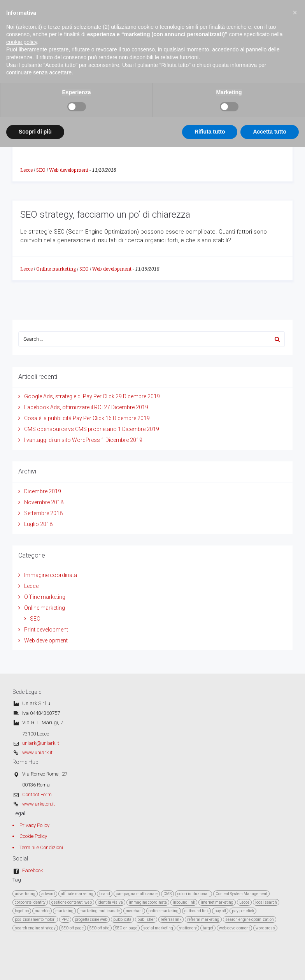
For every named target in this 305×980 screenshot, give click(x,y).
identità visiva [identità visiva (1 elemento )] (110, 902)
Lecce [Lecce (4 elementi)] (244, 902)
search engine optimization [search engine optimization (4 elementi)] (250, 919)
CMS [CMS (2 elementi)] (167, 894)
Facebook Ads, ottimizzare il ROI (63, 407)
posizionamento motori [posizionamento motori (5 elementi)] (35, 919)
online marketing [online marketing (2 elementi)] (164, 911)
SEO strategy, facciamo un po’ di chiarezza (105, 215)
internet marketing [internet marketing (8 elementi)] (217, 902)
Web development (69, 170)
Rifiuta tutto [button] (210, 114)
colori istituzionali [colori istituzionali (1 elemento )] (194, 894)
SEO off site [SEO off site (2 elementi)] (99, 928)
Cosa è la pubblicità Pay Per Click (64, 418)
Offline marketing (45, 597)
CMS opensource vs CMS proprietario (70, 429)
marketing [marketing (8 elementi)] (64, 911)
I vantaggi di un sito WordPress (62, 440)
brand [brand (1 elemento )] (105, 894)
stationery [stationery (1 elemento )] (188, 928)
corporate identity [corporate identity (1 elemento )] (30, 902)
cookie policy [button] (22, 24)
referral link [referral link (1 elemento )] (171, 919)
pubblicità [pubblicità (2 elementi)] (122, 919)
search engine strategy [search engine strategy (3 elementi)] (35, 928)
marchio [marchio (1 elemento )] (42, 911)
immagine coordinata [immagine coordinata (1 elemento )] (148, 902)
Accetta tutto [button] (270, 114)
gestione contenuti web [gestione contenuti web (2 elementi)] (72, 902)
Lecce (26, 170)
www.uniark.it (37, 752)
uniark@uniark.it (41, 743)
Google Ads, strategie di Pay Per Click (69, 396)
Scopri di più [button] (35, 114)
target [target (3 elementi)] (208, 928)
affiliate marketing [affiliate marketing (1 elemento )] (77, 894)
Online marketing (56, 269)
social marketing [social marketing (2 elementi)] (158, 928)
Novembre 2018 (44, 502)
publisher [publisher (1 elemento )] (146, 919)
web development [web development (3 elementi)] (234, 928)
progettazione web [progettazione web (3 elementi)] (91, 919)
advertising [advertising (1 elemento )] (25, 894)
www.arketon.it (39, 804)
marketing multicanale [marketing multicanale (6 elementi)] (100, 911)
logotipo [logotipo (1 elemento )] (22, 911)
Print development (46, 630)
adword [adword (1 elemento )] (48, 894)
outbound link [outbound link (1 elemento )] (196, 911)
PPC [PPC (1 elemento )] (65, 919)
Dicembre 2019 (43, 491)
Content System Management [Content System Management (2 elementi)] (241, 894)
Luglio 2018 (38, 524)
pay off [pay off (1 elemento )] (220, 911)
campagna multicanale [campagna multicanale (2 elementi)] (137, 894)
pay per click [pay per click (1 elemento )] (243, 911)
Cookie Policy (33, 836)
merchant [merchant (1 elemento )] (134, 911)
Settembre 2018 (43, 513)
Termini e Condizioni (41, 847)
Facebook (32, 870)
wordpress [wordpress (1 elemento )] (265, 928)
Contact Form (37, 794)
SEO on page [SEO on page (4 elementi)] (126, 928)
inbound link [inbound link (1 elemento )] (184, 902)
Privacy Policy (34, 825)
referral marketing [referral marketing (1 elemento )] (203, 919)
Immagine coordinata (51, 575)
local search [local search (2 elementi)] (266, 902)
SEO (41, 170)
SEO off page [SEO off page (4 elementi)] (73, 928)
